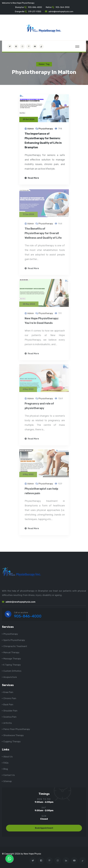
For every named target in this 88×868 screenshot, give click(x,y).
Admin (31, 129)
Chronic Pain (10, 698)
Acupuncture (10, 677)
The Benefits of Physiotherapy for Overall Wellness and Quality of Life (43, 235)
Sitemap (8, 781)
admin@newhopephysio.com (61, 12)
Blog (6, 769)
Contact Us (9, 775)
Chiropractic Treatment (15, 646)
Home (41, 64)
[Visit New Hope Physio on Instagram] (22, 46)
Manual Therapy (11, 652)
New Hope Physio (32, 854)
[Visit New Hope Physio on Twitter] (10, 46)
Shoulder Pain (10, 711)
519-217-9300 (35, 12)
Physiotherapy (46, 129)
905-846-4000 (35, 7)
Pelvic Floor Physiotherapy (17, 729)
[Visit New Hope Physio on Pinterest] (29, 46)
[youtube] (35, 46)
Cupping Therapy (12, 742)
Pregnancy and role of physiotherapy (39, 407)
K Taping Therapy (12, 665)
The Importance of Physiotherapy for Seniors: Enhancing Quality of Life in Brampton (43, 141)
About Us (8, 757)
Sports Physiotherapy (14, 640)
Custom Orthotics (12, 671)
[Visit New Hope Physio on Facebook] (16, 46)
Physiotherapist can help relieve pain (41, 492)
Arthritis (8, 723)
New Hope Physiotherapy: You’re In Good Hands (42, 322)
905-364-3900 (63, 7)
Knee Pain (8, 692)
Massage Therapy (12, 659)
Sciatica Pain (10, 717)
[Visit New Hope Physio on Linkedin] (66, 861)
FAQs (6, 763)
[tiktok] (41, 46)
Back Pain (8, 705)
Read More (32, 178)
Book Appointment (44, 828)
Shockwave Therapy (14, 735)
